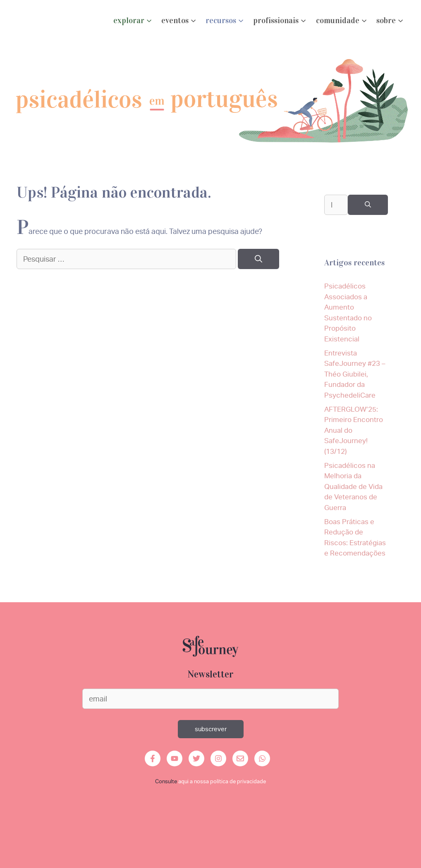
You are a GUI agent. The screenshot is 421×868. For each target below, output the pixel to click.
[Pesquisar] (258, 259)
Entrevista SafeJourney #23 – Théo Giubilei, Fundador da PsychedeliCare (355, 374)
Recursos (225, 21)
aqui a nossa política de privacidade (222, 781)
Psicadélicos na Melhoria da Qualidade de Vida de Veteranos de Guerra (353, 486)
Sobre (390, 21)
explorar (133, 21)
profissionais (280, 21)
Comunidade (342, 21)
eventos (179, 21)
